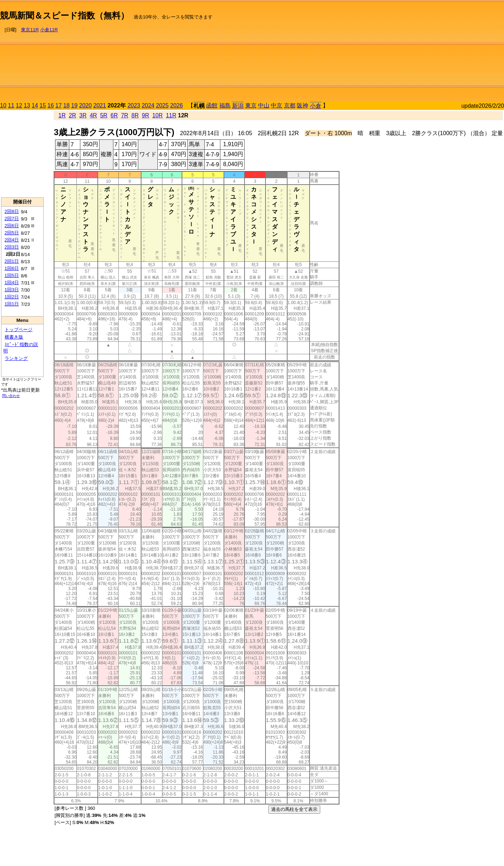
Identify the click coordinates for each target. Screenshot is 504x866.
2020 (86, 105)
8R (135, 115)
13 (27, 105)
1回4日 (12, 283)
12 (19, 105)
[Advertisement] (428, 52)
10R (157, 115)
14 (35, 105)
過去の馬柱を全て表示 (294, 809)
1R (62, 115)
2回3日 (12, 247)
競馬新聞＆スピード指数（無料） (65, 15)
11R (171, 115)
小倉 (316, 106)
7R (124, 115)
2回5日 (12, 233)
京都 (290, 105)
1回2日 (12, 297)
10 (3, 105)
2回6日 (12, 226)
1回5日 (12, 275)
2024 (148, 105)
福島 (225, 105)
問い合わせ (11, 396)
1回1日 (12, 304)
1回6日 (12, 268)
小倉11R (49, 30)
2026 (177, 105)
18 (66, 105)
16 (51, 105)
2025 (162, 105)
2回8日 (12, 211)
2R (73, 115)
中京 (277, 105)
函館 (212, 105)
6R (114, 115)
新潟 (238, 106)
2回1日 (12, 261)
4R (93, 115)
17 (59, 105)
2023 (134, 105)
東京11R (30, 30)
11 (11, 105)
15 (43, 105)
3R (83, 115)
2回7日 (12, 219)
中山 (264, 105)
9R (145, 115)
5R (104, 115)
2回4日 (12, 240)
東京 (251, 105)
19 (74, 105)
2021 (100, 105)
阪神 (302, 105)
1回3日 (12, 290)
